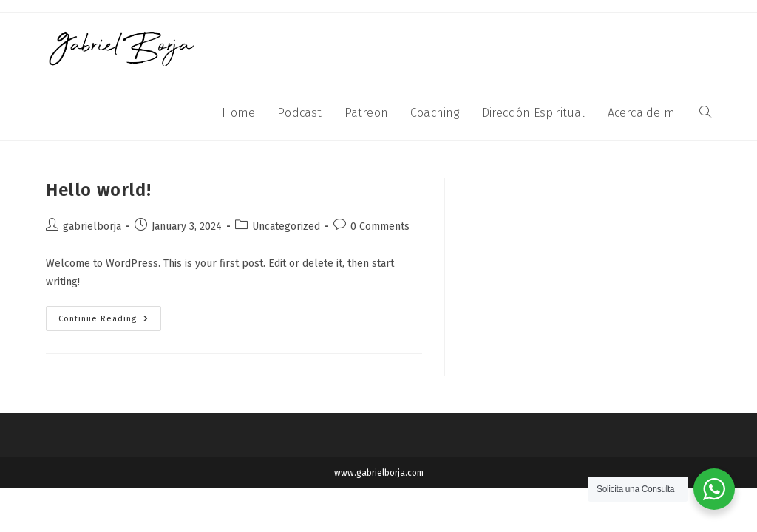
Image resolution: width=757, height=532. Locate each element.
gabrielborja (92, 226)
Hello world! (98, 190)
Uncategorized (286, 226)
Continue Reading (110, 315)
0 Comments (380, 226)
